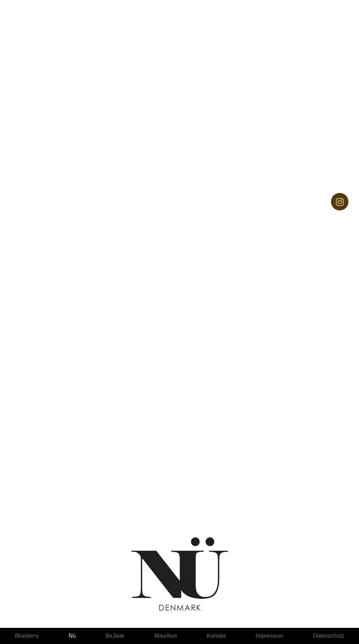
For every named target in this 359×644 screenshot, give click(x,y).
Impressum (269, 636)
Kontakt (216, 636)
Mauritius (166, 636)
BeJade (115, 636)
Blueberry (27, 636)
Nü (72, 636)
